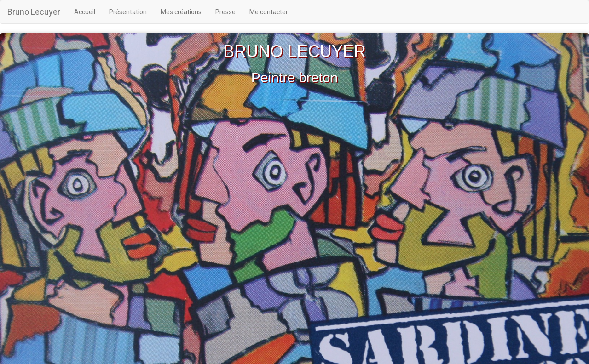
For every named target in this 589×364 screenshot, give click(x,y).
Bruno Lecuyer (34, 12)
